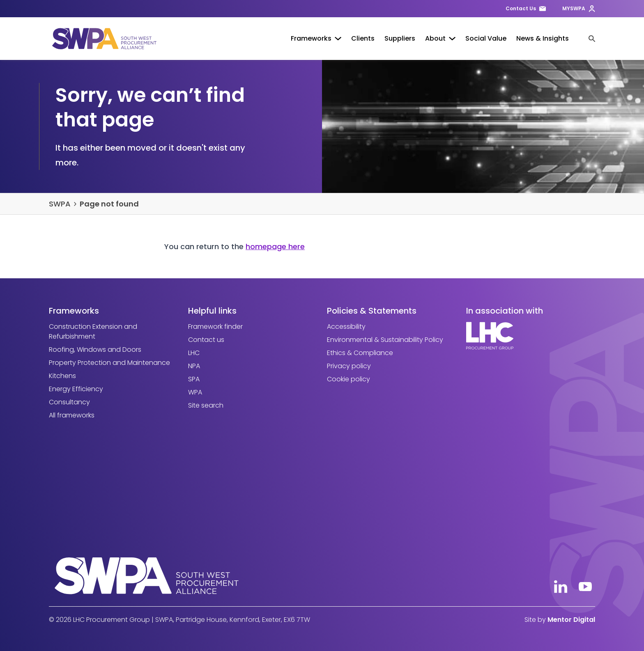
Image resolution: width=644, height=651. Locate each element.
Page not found (109, 204)
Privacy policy (349, 366)
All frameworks (72, 415)
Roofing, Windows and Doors (95, 350)
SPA (194, 379)
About (440, 38)
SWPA (60, 204)
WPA (195, 392)
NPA (194, 366)
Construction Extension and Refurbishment (93, 331)
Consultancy (69, 402)
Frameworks (316, 38)
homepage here (275, 246)
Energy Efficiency (76, 389)
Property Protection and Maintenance (109, 363)
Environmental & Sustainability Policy (385, 340)
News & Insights (543, 38)
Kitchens (62, 376)
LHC (194, 353)
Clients (363, 38)
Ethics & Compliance (360, 353)
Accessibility (346, 327)
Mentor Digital (571, 620)
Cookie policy (348, 379)
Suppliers (400, 38)
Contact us (206, 340)
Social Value (486, 38)
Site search (206, 405)
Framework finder (215, 327)
